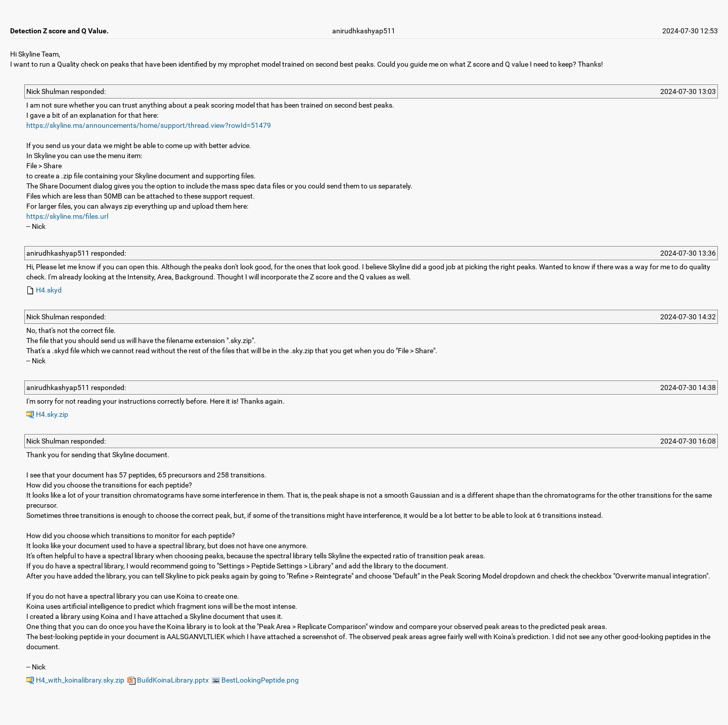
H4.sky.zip (47, 414)
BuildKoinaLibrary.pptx (168, 680)
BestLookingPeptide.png (255, 680)
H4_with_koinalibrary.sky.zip (75, 680)
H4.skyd (44, 290)
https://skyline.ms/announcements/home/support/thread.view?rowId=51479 (149, 125)
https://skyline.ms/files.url (67, 216)
